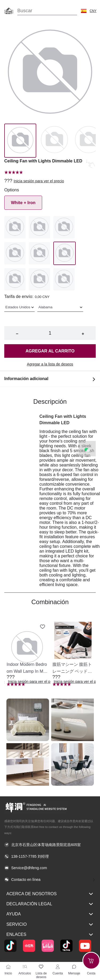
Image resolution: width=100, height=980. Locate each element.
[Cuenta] (58, 967)
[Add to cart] (91, 961)
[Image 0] (20, 141)
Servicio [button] (50, 924)
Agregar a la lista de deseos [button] (50, 364)
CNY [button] (93, 11)
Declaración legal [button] (50, 904)
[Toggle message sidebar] (74, 967)
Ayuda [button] (50, 914)
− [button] (17, 334)
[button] (84, 11)
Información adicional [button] (50, 379)
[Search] (47, 11)
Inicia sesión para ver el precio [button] (39, 181)
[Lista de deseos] (41, 967)
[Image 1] (54, 141)
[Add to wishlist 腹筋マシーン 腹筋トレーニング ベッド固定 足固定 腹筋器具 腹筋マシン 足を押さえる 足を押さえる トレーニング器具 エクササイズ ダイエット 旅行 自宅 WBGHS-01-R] (88, 627)
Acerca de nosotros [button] (50, 894)
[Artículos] (25, 967)
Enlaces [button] (50, 935)
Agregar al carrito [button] (50, 351)
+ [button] (83, 334)
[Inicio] (8, 967)
